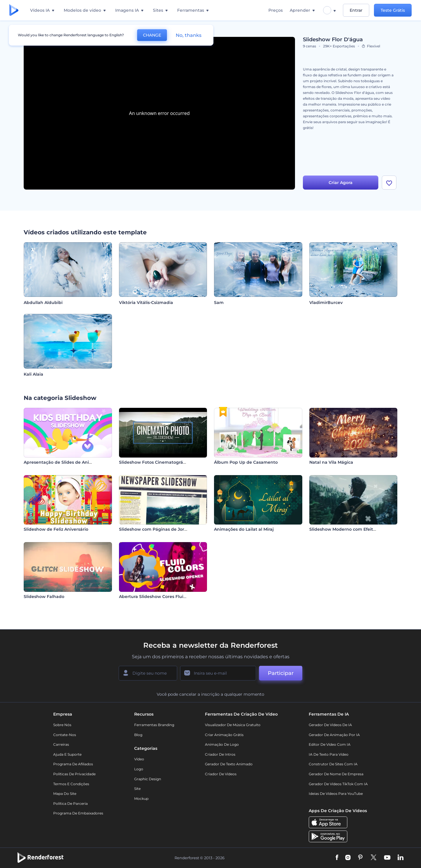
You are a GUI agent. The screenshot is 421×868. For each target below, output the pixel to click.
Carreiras (61, 744)
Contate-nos (65, 735)
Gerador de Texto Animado (229, 764)
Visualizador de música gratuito (233, 725)
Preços (276, 10)
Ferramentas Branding (154, 725)
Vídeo (139, 759)
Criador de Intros (220, 754)
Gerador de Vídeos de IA (330, 725)
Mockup (141, 799)
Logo (139, 769)
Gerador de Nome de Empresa (336, 774)
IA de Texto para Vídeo (329, 754)
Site (137, 789)
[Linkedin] (401, 858)
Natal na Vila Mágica (331, 462)
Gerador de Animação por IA (334, 735)
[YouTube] (387, 858)
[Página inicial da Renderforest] (14, 10)
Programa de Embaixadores (78, 813)
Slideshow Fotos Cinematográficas (156, 462)
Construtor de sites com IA (333, 764)
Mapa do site (65, 794)
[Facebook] (337, 858)
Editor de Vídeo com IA (330, 744)
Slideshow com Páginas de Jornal (155, 529)
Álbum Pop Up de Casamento (246, 462)
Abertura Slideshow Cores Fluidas (155, 597)
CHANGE (152, 35)
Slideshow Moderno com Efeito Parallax (352, 529)
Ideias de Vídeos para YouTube (336, 794)
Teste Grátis (393, 10)
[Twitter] (373, 858)
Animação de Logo (222, 744)
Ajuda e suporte (67, 754)
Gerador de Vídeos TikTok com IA (338, 784)
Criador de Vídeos (221, 774)
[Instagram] (348, 858)
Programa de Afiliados (73, 764)
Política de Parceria (70, 803)
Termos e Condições (71, 784)
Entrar (356, 10)
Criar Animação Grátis (224, 735)
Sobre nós (62, 725)
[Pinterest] (360, 858)
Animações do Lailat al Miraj (244, 529)
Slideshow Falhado (44, 597)
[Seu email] (218, 673)
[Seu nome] (148, 673)
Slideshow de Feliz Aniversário (56, 529)
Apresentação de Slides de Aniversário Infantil (73, 462)
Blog (138, 735)
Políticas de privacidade (74, 774)
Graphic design (148, 779)
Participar (281, 673)
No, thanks (189, 35)
